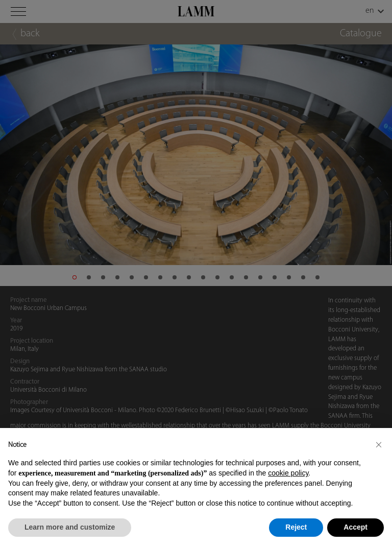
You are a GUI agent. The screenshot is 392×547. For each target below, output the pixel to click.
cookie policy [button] (288, 473)
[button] (379, 444)
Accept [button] (356, 527)
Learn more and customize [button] (70, 527)
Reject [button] (296, 527)
